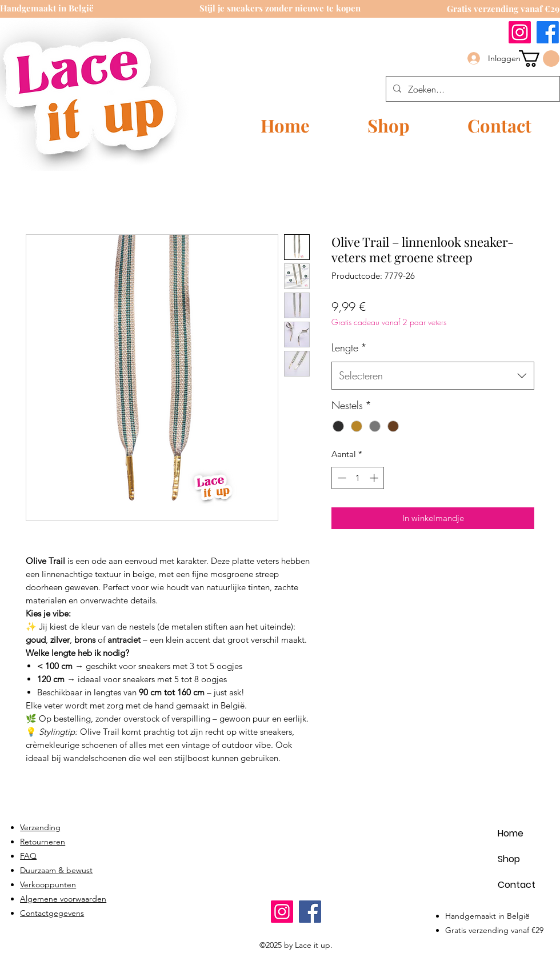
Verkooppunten (48, 884)
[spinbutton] (358, 478)
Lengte (349, 347)
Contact (517, 885)
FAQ (28, 856)
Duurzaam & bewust (56, 870)
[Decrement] (341, 478)
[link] (539, 59)
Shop (509, 859)
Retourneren (43, 842)
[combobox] (433, 376)
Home (511, 833)
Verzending (40, 827)
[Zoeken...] (472, 89)
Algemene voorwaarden (63, 899)
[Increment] (375, 478)
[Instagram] (520, 32)
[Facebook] (548, 32)
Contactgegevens (52, 913)
